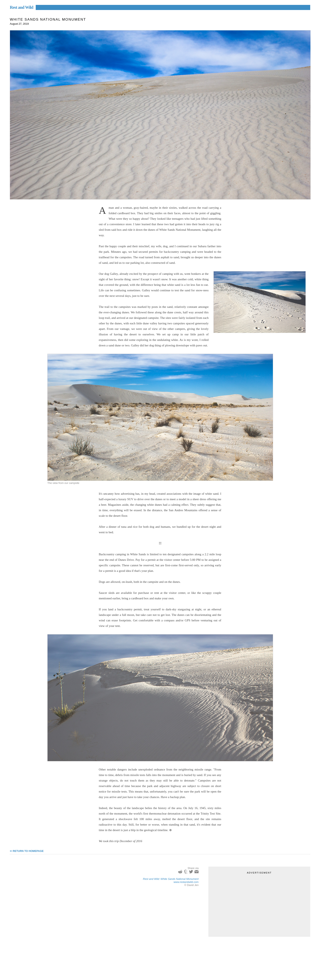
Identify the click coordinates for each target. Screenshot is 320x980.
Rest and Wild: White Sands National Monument (171, 879)
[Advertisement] (259, 903)
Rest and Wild (22, 7)
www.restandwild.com (186, 882)
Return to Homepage (28, 851)
